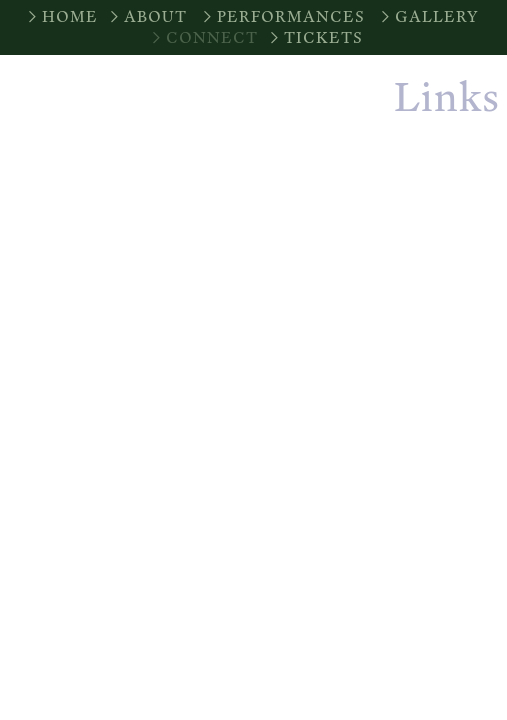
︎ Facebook (431, 219)
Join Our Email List (376, 264)
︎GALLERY (428, 16)
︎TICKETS (314, 37)
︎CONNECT (203, 37)
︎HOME (61, 16)
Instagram (427, 173)
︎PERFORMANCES (282, 16)
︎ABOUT (146, 16)
